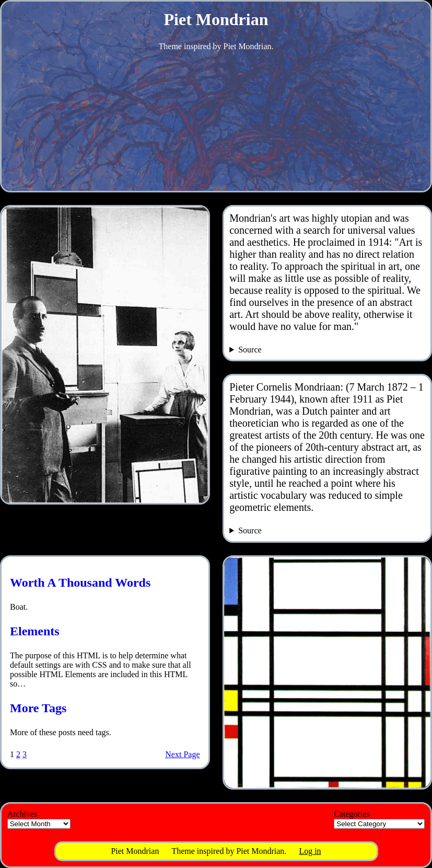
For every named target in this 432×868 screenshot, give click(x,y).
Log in (310, 851)
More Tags (38, 708)
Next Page (182, 754)
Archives (22, 814)
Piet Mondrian (216, 19)
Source (250, 350)
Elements (35, 631)
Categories (352, 814)
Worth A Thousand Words (80, 583)
